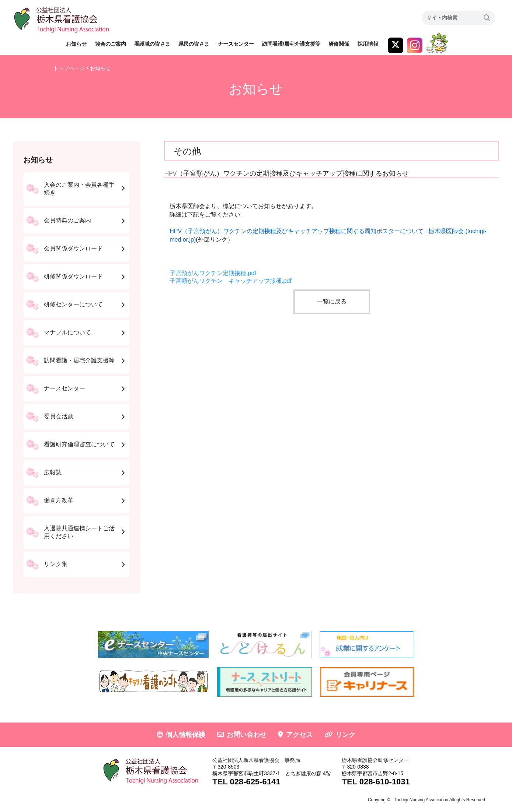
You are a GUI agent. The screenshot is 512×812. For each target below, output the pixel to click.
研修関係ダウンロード (73, 276)
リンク (345, 735)
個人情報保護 (185, 735)
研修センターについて (73, 304)
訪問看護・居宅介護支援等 (79, 360)
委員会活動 (59, 416)
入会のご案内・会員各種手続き (79, 189)
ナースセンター (236, 44)
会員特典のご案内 (67, 220)
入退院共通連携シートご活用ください (79, 532)
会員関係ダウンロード (73, 248)
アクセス (299, 735)
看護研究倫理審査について (79, 444)
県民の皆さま (194, 44)
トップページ (69, 68)
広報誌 (53, 472)
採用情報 (368, 44)
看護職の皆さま (152, 44)
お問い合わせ (247, 735)
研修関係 (339, 44)
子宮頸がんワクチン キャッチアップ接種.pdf (231, 281)
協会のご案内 (111, 44)
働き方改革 (59, 500)
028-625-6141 (255, 782)
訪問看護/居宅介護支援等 (291, 44)
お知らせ (76, 44)
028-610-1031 (385, 782)
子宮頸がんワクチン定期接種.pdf (213, 273)
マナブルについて (67, 332)
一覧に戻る (332, 301)
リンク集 (56, 564)
